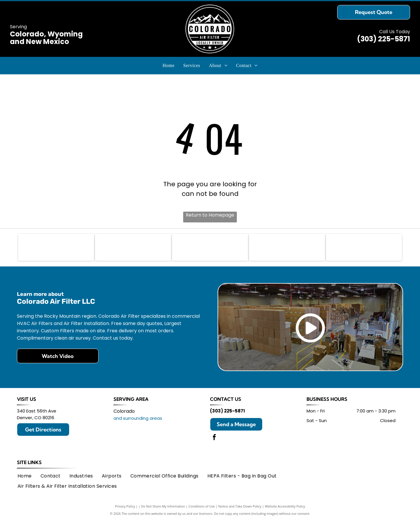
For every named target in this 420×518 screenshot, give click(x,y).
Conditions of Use (202, 504)
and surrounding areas (138, 416)
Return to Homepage (210, 215)
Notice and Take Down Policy (240, 504)
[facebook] (214, 436)
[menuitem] (168, 66)
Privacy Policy (125, 504)
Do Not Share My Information (163, 504)
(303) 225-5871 (384, 39)
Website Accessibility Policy (285, 504)
